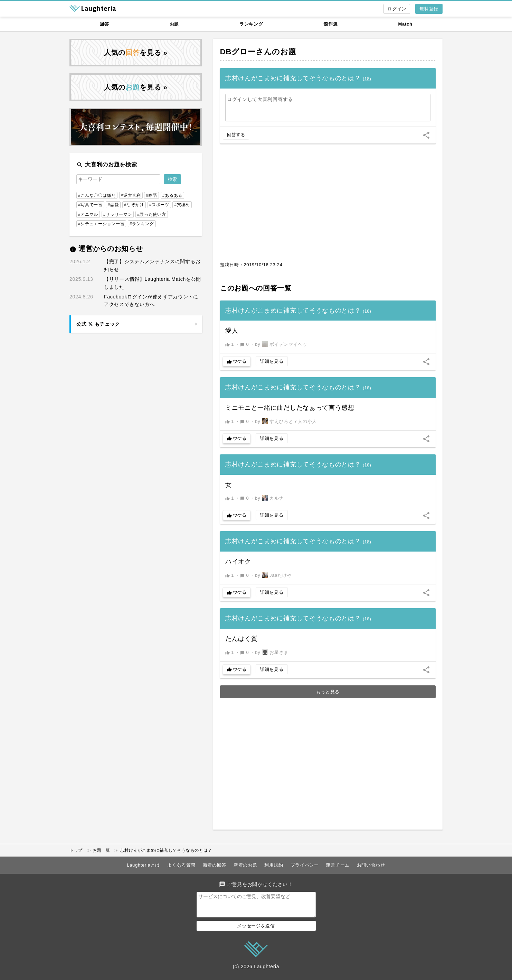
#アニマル (88, 214)
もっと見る (328, 692)
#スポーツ (159, 205)
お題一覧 (101, 850)
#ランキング (142, 224)
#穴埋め (182, 205)
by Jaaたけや (273, 575)
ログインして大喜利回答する (260, 99)
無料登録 (429, 9)
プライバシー (305, 865)
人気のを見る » (136, 53)
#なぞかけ (134, 205)
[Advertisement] (328, 206)
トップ (76, 850)
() (367, 79)
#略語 (151, 195)
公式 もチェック (98, 324)
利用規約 (274, 865)
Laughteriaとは (143, 865)
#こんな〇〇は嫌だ (97, 195)
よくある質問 (181, 865)
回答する (236, 135)
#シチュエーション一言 (101, 224)
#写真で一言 (90, 205)
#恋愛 (113, 205)
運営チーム (338, 865)
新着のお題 (245, 865)
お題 (174, 24)
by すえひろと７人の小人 (286, 421)
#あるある (172, 195)
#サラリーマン (118, 214)
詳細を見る (272, 361)
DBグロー (238, 52)
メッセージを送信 (256, 930)
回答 (104, 24)
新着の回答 (215, 865)
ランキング (251, 24)
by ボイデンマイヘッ (281, 344)
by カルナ (269, 498)
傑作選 (330, 24)
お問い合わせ (371, 865)
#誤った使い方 (152, 214)
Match (405, 24)
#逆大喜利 (131, 195)
